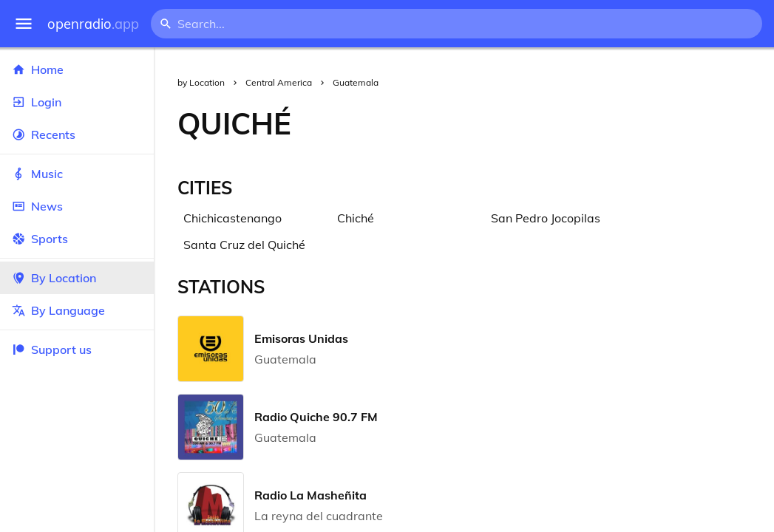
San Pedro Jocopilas (546, 218)
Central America (279, 82)
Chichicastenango (232, 218)
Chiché (356, 218)
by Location (201, 82)
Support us (52, 349)
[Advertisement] (544, 123)
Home (77, 69)
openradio (93, 24)
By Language (77, 310)
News (77, 206)
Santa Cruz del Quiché (244, 245)
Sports (77, 239)
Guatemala (356, 82)
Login (77, 102)
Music (77, 174)
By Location (77, 278)
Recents (77, 134)
